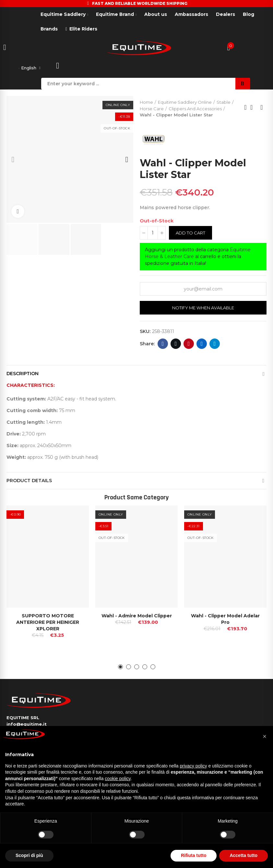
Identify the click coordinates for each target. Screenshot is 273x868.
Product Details (29, 482)
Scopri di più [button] (29, 855)
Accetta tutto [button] (243, 855)
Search (243, 85)
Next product (262, 109)
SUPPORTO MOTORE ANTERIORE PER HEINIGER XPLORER (48, 624)
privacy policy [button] (194, 766)
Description (23, 375)
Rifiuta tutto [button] (194, 855)
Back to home (254, 109)
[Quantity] (153, 234)
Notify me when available (203, 309)
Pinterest (189, 345)
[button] (13, 161)
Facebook (163, 345)
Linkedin (202, 345)
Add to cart (190, 234)
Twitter (176, 345)
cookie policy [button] (118, 779)
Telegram (215, 345)
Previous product (245, 109)
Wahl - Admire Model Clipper (137, 617)
